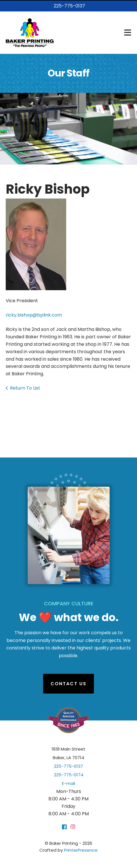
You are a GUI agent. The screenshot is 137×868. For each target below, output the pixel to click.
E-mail (68, 783)
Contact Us (68, 684)
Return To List (25, 388)
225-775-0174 (69, 775)
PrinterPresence (81, 850)
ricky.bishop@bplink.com (34, 315)
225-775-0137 (69, 6)
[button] (128, 33)
